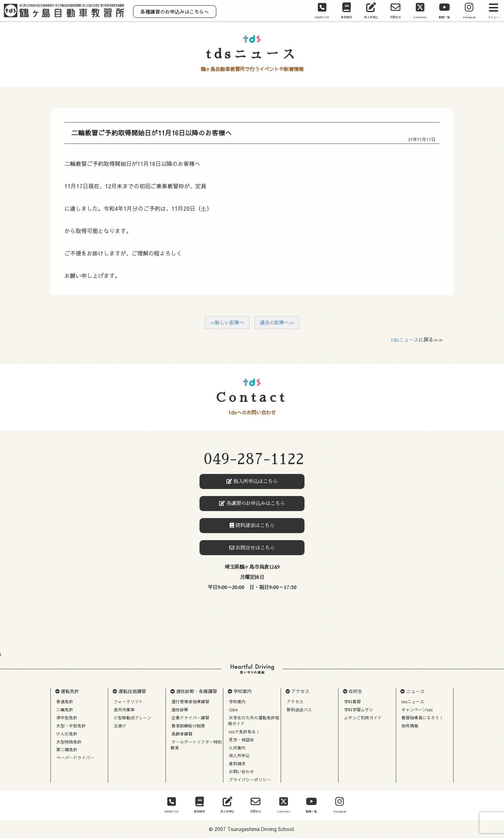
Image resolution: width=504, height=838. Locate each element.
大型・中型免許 (71, 726)
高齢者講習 (182, 734)
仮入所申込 (239, 755)
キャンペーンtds (417, 710)
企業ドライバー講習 (190, 718)
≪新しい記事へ (227, 322)
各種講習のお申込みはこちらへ (175, 12)
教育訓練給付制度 (188, 726)
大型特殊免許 (69, 742)
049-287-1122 (254, 459)
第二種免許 (67, 749)
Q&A (233, 710)
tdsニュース (405, 340)
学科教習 (352, 701)
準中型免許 (67, 718)
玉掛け (120, 726)
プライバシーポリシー (250, 780)
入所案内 (237, 748)
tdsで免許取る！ (244, 732)
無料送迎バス (299, 710)
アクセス (300, 691)
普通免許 (65, 701)
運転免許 (70, 691)
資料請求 (237, 763)
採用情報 (410, 726)
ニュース (415, 691)
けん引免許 (67, 734)
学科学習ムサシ (359, 710)
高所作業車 (124, 710)
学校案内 (243, 691)
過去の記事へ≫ (277, 322)
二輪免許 (65, 710)
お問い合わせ (241, 771)
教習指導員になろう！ (422, 718)
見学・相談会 (241, 740)
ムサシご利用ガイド (363, 718)
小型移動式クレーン (133, 718)
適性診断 (180, 710)
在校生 (355, 691)
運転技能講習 (132, 691)
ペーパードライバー (75, 757)
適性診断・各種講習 (197, 691)
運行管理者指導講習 (190, 701)
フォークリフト (128, 701)
